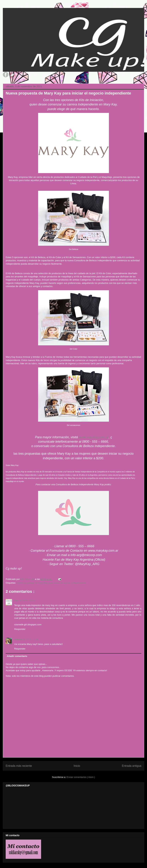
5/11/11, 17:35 (31, 639)
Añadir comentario (17, 656)
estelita (18, 639)
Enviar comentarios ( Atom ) (81, 777)
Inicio (77, 766)
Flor (16, 600)
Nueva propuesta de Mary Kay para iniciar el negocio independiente (51, 583)
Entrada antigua (132, 766)
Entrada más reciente (19, 766)
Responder (20, 629)
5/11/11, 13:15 (27, 600)
